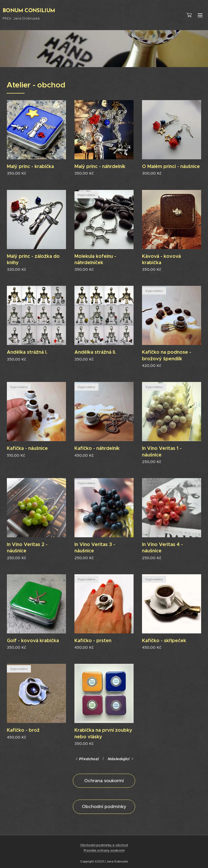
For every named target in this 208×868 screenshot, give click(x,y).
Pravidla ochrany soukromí (104, 850)
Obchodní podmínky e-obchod (104, 845)
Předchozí (89, 759)
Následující (119, 759)
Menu (200, 15)
